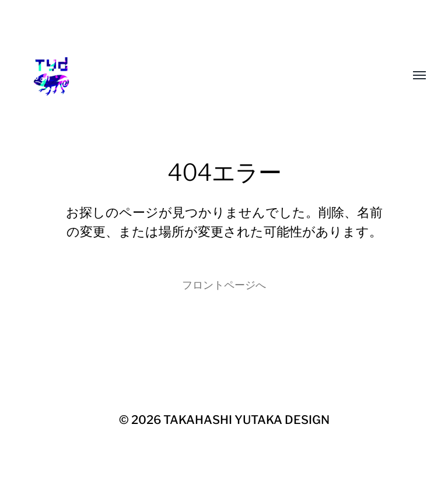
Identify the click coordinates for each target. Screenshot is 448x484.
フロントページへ (224, 285)
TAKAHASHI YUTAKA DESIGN (246, 420)
